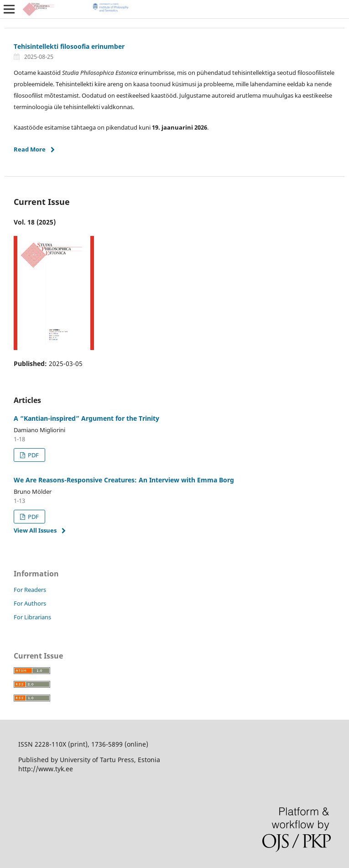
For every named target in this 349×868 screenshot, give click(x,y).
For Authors (30, 603)
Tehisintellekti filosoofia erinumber (69, 46)
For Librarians (32, 617)
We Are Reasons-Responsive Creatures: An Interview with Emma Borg (124, 480)
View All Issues (35, 530)
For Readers (30, 590)
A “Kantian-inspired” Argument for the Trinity (86, 418)
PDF (33, 455)
